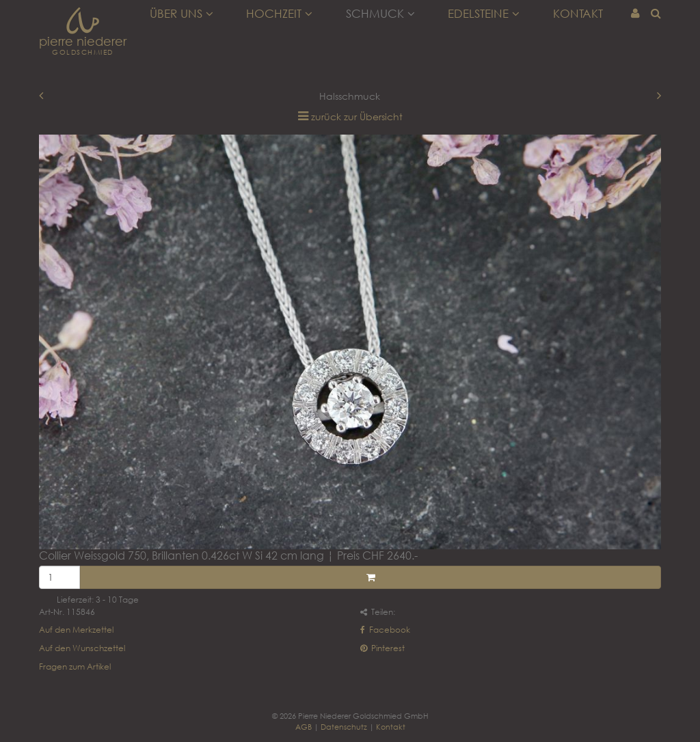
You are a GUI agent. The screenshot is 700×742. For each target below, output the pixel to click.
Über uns (181, 14)
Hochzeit (279, 14)
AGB (304, 727)
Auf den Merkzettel (76, 630)
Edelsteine (484, 14)
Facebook (385, 630)
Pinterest (382, 648)
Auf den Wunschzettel (82, 648)
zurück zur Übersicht (357, 116)
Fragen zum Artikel (75, 667)
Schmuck (380, 14)
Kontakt (578, 14)
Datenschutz (344, 727)
